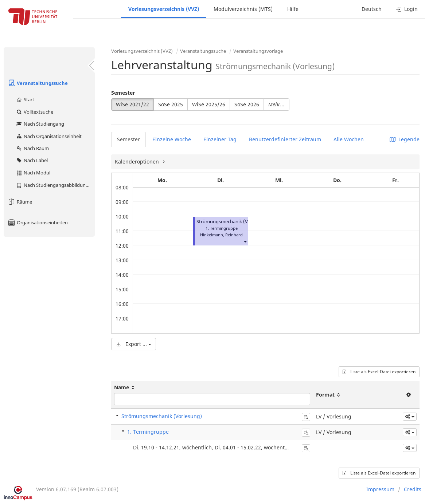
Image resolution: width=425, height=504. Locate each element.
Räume (20, 202)
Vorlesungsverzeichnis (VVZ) (164, 9)
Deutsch (372, 9)
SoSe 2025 (171, 104)
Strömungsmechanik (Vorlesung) (233, 222)
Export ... (134, 344)
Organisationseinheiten (38, 223)
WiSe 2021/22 (132, 104)
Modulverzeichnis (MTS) (243, 9)
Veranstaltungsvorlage (258, 51)
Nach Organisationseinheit (49, 136)
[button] (245, 241)
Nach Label (32, 160)
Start (25, 99)
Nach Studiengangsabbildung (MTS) (55, 185)
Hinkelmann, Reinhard (221, 235)
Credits (413, 489)
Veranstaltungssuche (38, 83)
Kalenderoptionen (138, 162)
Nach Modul (33, 173)
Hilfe (293, 9)
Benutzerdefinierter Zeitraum (285, 139)
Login (407, 9)
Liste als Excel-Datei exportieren (379, 372)
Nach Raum (32, 148)
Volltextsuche (34, 112)
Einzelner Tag (220, 139)
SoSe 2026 (247, 104)
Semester (123, 93)
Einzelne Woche (172, 139)
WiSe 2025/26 (209, 104)
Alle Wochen (349, 139)
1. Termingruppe (148, 432)
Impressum (380, 489)
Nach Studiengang (40, 124)
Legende (405, 139)
